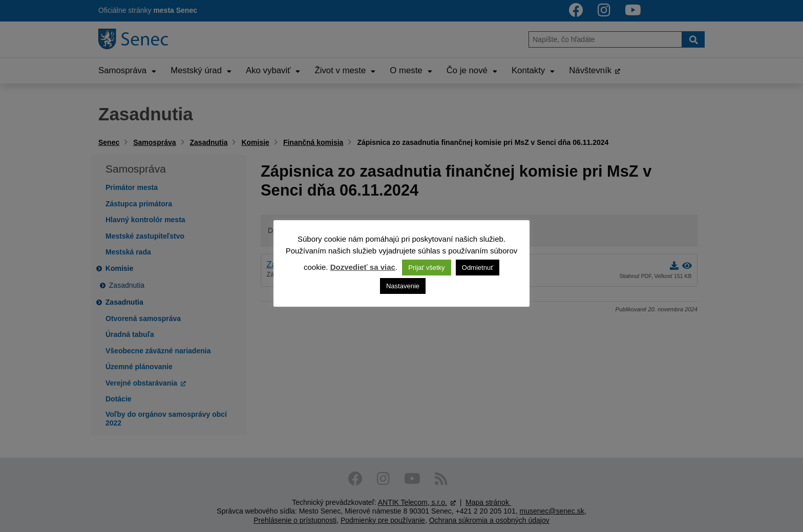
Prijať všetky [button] (426, 268)
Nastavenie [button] (403, 286)
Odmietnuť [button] (478, 268)
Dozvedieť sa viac (363, 267)
